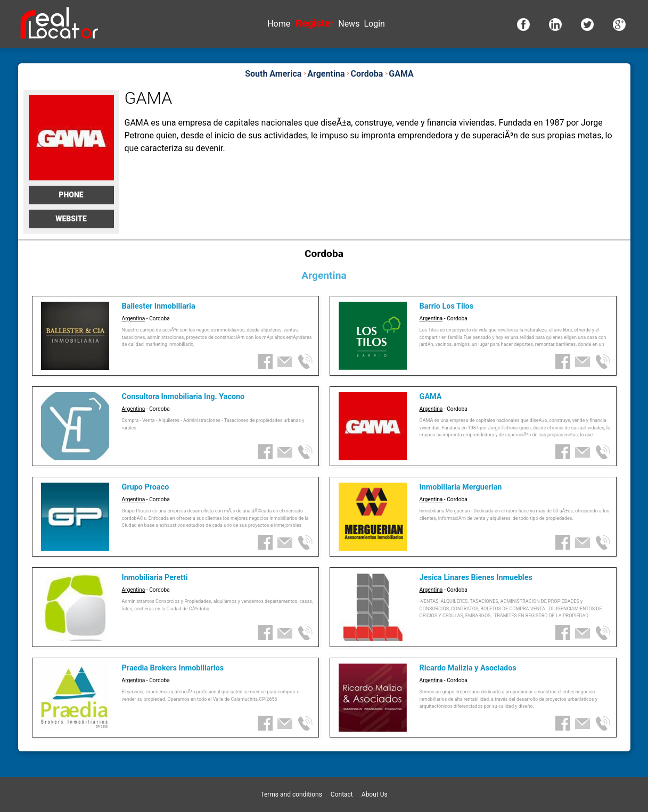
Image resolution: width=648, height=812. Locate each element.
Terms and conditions (291, 794)
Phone (71, 195)
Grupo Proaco (146, 487)
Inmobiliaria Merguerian (461, 487)
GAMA (431, 397)
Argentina (134, 318)
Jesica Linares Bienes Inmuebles (476, 578)
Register (315, 23)
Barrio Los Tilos (446, 306)
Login (374, 24)
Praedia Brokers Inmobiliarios (173, 668)
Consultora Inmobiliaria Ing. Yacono (183, 397)
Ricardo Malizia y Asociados (468, 668)
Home (279, 24)
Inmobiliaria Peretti (155, 578)
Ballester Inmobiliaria (159, 306)
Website (71, 219)
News (349, 24)
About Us (375, 794)
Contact (342, 794)
